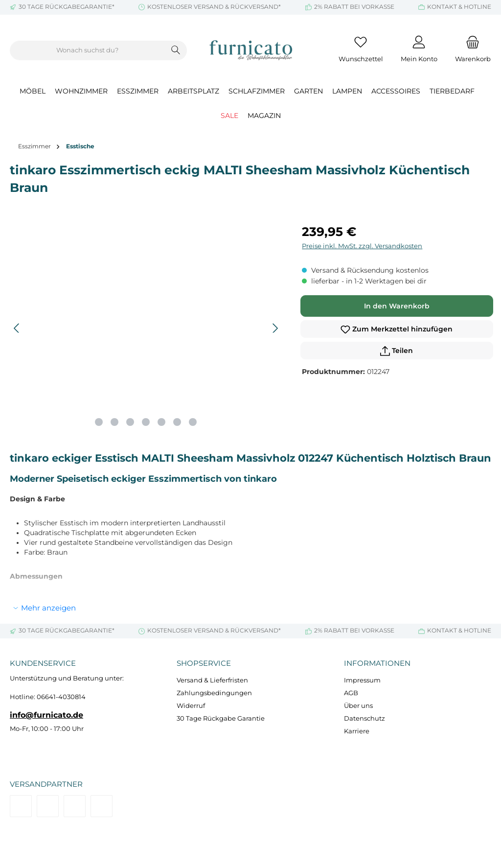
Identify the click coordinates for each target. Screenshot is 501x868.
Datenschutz (364, 718)
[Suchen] (176, 50)
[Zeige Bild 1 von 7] (99, 422)
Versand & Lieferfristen (212, 680)
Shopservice (204, 663)
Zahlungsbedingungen (214, 693)
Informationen (377, 663)
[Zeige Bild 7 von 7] (193, 422)
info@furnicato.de (46, 715)
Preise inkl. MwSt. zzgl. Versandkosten (362, 246)
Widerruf (191, 706)
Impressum (362, 680)
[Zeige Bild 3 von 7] (130, 422)
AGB (351, 693)
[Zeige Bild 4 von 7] (146, 422)
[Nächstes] (275, 328)
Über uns (358, 706)
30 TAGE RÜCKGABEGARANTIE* (67, 7)
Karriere (357, 731)
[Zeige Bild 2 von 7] (114, 422)
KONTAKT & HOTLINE (459, 7)
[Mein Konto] (419, 50)
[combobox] (88, 50)
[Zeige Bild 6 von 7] (177, 422)
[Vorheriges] (17, 328)
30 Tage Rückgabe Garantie (221, 718)
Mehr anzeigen (48, 608)
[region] (146, 328)
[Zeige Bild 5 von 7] (161, 422)
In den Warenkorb (397, 306)
